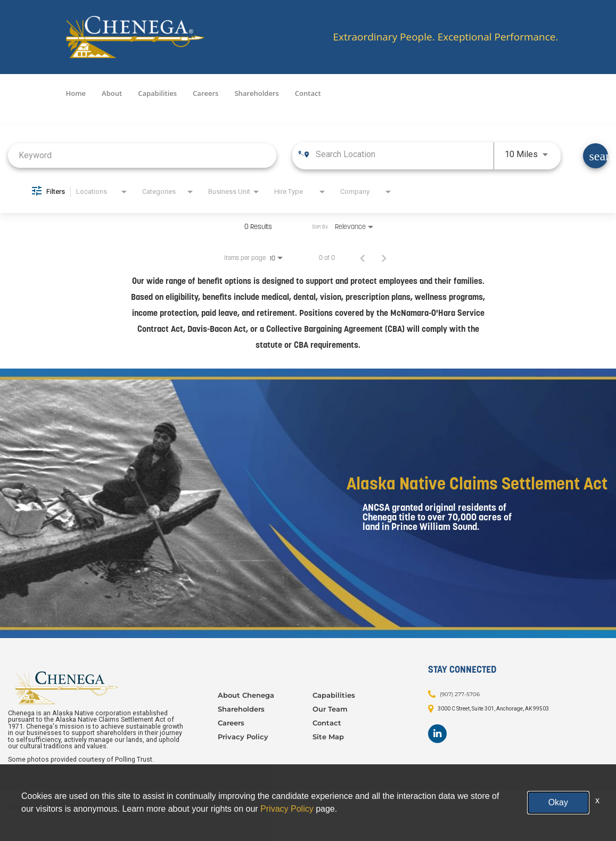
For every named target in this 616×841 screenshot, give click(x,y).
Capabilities (157, 93)
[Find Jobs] (596, 156)
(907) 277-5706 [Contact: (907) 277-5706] (460, 694)
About (112, 93)
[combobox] (142, 155)
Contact (308, 93)
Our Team (330, 709)
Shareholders (256, 93)
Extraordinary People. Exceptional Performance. (445, 37)
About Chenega (246, 695)
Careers (206, 93)
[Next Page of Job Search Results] (384, 258)
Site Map (328, 737)
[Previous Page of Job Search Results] (363, 258)
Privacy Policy (243, 737)
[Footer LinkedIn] (437, 734)
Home (76, 93)
